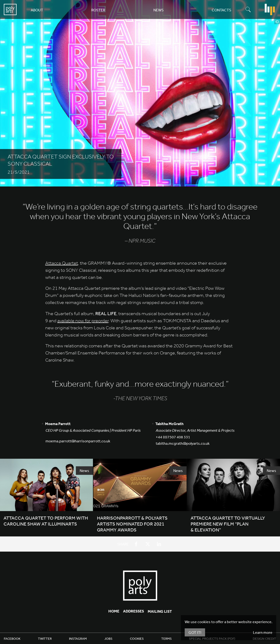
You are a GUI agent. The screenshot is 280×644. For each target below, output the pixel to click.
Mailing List (160, 611)
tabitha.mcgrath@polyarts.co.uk (183, 443)
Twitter (45, 639)
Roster (98, 10)
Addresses (133, 611)
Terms (166, 639)
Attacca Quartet (62, 263)
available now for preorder (83, 321)
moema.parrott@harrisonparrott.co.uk (78, 441)
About (37, 10)
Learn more (263, 632)
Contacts (221, 10)
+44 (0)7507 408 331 (173, 437)
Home (114, 611)
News (158, 10)
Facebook (12, 639)
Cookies (137, 639)
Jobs (108, 639)
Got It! (195, 632)
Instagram (78, 639)
